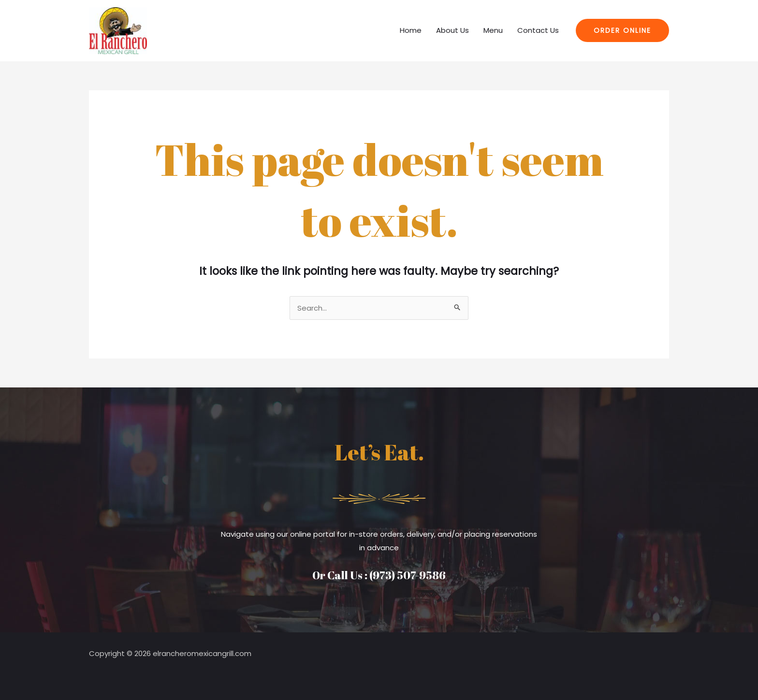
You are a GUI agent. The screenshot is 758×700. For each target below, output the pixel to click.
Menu (493, 30)
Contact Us (538, 30)
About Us (452, 30)
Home (411, 30)
